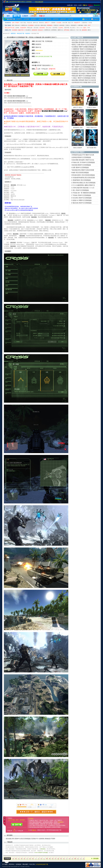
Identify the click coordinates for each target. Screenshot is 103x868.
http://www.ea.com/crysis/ (18, 200)
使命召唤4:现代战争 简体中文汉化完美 (84, 62)
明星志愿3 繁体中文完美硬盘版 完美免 (84, 76)
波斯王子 (47, 23)
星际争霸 (67, 28)
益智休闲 (63, 19)
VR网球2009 (24, 25)
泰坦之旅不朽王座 (10, 28)
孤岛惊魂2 (42, 28)
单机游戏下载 (21, 33)
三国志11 (68, 25)
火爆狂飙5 (80, 25)
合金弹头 (61, 28)
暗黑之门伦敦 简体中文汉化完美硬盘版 (84, 45)
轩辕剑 (17, 23)
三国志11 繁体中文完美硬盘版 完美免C (84, 78)
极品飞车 (71, 23)
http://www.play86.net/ (14, 866)
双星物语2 (50, 25)
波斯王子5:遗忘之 (78, 107)
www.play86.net (25, 167)
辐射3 (85, 28)
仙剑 (13, 23)
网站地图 (25, 864)
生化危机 (59, 23)
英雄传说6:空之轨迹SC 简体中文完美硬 (84, 74)
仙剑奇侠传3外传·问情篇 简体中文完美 (84, 82)
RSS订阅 (32, 864)
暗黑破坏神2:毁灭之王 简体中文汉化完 (84, 56)
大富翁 (90, 23)
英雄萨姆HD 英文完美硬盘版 (82, 180)
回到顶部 (96, 859)
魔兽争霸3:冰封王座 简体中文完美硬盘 (84, 58)
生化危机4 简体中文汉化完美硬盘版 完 (84, 69)
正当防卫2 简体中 (92, 107)
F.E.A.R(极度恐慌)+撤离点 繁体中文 (84, 185)
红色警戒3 (31, 25)
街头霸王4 (28, 30)
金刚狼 (17, 28)
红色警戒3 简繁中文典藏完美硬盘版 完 (84, 47)
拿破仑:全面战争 (78, 148)
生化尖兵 (40, 30)
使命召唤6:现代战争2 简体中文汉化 (83, 160)
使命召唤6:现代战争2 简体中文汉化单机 (84, 42)
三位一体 (78, 30)
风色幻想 (30, 23)
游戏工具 (87, 19)
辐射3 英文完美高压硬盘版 (81, 173)
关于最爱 (5, 864)
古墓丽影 (53, 23)
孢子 (89, 25)
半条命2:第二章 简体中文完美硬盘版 (83, 162)
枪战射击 (34, 19)
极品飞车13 (21, 30)
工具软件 (25, 16)
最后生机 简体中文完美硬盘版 (82, 203)
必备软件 (96, 19)
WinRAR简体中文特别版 (41, 853)
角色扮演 (19, 19)
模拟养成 (49, 19)
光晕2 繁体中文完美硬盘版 (81, 168)
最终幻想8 (43, 25)
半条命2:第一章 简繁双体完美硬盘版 (84, 193)
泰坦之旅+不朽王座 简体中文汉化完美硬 (85, 40)
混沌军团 (55, 28)
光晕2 (86, 25)
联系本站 (12, 864)
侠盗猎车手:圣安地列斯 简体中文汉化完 (84, 54)
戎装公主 (73, 30)
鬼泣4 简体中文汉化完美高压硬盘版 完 (84, 65)
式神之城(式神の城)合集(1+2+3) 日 (84, 188)
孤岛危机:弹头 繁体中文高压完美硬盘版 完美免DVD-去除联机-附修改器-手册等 (31, 839)
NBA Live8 (79, 28)
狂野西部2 (54, 30)
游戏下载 (17, 16)
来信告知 (43, 849)
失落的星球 (23, 28)
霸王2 (89, 30)
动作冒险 (27, 19)
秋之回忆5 (73, 28)
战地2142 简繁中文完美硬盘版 (82, 200)
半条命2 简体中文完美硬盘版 (82, 195)
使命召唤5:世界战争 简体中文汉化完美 (84, 80)
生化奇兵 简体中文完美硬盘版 (82, 198)
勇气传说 (67, 30)
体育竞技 (56, 19)
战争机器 (62, 25)
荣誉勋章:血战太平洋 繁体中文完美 (83, 155)
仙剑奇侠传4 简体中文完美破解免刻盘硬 (85, 51)
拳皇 (13, 25)
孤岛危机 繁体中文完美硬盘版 (82, 165)
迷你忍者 (34, 30)
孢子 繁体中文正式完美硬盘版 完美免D (84, 67)
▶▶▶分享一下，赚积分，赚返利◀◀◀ (17, 75)
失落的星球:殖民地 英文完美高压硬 (84, 178)
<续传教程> (61, 822)
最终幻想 (36, 23)
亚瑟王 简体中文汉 (92, 128)
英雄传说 (41, 23)
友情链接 (18, 864)
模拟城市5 (74, 25)
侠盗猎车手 (77, 23)
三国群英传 (84, 23)
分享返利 (33, 16)
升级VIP (42, 16)
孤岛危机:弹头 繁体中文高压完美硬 (83, 170)
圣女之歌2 (49, 28)
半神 (89, 28)
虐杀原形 (84, 30)
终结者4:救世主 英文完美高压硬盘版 (83, 175)
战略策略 (41, 19)
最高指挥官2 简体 (78, 128)
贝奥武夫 (56, 25)
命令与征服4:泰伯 (92, 148)
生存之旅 (37, 25)
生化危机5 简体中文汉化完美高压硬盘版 (85, 71)
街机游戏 (71, 19)
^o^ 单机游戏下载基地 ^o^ (12, 12)
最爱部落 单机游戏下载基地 (13, 175)
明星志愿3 (30, 28)
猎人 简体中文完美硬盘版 (81, 190)
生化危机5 (15, 30)
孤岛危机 (36, 28)
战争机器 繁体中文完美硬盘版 (82, 157)
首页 (8, 16)
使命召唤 (65, 23)
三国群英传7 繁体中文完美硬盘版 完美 (84, 49)
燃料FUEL (61, 30)
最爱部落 (13, 33)
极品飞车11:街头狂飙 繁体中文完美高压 (84, 60)
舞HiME (18, 25)
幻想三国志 (23, 23)
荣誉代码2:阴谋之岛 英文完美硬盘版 (84, 183)
